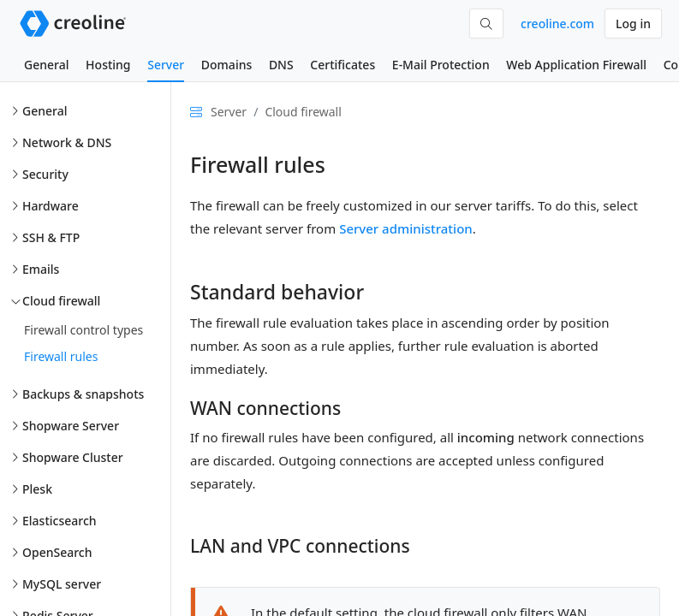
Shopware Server (71, 426)
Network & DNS (67, 142)
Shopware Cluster (73, 457)
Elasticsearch (60, 521)
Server (166, 65)
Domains (226, 65)
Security (45, 174)
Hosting (108, 65)
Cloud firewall (61, 301)
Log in (633, 24)
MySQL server (62, 584)
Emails (41, 269)
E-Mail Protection (441, 65)
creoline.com (557, 24)
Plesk (37, 489)
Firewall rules (61, 356)
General (46, 65)
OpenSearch (57, 552)
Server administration (406, 228)
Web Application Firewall (576, 65)
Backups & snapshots (83, 394)
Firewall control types (83, 330)
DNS (281, 65)
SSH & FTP (51, 237)
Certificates (342, 65)
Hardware (51, 206)
